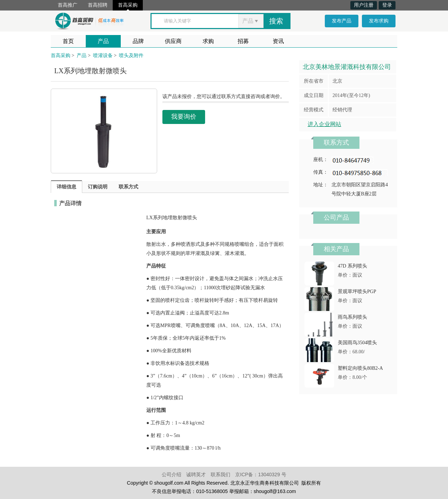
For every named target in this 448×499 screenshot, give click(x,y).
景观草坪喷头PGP (357, 292)
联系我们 (220, 474)
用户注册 (364, 5)
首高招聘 (98, 5)
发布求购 (379, 21)
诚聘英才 (196, 474)
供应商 (173, 41)
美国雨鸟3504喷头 (357, 343)
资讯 (278, 41)
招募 (243, 41)
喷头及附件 (131, 56)
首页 (68, 41)
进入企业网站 (324, 124)
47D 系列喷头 (352, 266)
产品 (103, 41)
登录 (387, 5)
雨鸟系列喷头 (352, 317)
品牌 (138, 41)
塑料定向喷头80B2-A (360, 368)
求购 (208, 41)
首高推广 (68, 5)
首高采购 (128, 5)
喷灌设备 (103, 56)
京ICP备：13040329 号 (261, 474)
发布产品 (342, 21)
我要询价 (184, 117)
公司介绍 (171, 474)
